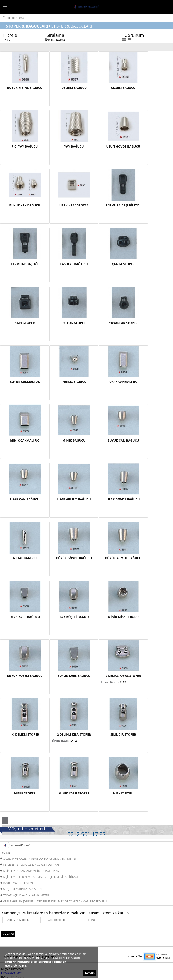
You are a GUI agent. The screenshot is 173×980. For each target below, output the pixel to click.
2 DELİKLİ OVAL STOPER (123, 676)
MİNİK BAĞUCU (74, 440)
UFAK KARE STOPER (74, 205)
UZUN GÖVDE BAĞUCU (123, 146)
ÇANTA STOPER (123, 264)
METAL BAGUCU (25, 558)
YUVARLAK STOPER (123, 323)
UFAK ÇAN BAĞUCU (25, 499)
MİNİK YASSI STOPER (74, 793)
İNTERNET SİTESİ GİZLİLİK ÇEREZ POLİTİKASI (32, 865)
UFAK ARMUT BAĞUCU (74, 499)
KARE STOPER (25, 323)
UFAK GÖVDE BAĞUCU (123, 499)
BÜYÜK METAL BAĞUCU (25, 88)
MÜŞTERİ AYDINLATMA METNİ (23, 889)
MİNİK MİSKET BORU (123, 617)
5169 (123, 682)
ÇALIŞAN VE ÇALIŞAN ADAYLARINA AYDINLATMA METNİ (39, 858)
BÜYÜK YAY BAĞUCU (25, 205)
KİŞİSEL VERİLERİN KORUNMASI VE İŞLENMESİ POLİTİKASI (41, 877)
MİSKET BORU (123, 793)
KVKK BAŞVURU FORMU (19, 883)
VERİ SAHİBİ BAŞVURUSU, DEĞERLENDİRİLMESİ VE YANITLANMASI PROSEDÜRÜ (55, 901)
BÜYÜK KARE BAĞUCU (74, 676)
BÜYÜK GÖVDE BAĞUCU (74, 558)
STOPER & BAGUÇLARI (27, 26)
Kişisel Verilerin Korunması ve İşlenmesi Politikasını (42, 960)
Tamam (90, 973)
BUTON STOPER (74, 323)
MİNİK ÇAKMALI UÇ (25, 440)
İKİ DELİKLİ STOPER (25, 734)
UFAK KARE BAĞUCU (25, 617)
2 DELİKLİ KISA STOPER (74, 734)
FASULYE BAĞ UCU (74, 264)
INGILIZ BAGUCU (74, 382)
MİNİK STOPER (25, 793)
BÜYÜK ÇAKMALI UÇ (25, 382)
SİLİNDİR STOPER (123, 734)
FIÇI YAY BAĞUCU (25, 146)
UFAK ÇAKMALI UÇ (123, 382)
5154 (74, 741)
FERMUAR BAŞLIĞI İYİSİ (123, 205)
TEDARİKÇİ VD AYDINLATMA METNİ (26, 895)
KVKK (6, 853)
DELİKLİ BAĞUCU (74, 88)
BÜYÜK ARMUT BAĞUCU (123, 558)
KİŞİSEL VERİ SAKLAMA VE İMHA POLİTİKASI (31, 871)
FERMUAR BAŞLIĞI (25, 264)
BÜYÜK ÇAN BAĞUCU (123, 440)
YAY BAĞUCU (74, 146)
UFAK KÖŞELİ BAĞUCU (74, 617)
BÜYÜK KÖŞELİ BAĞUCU (25, 676)
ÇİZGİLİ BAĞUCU (123, 88)
